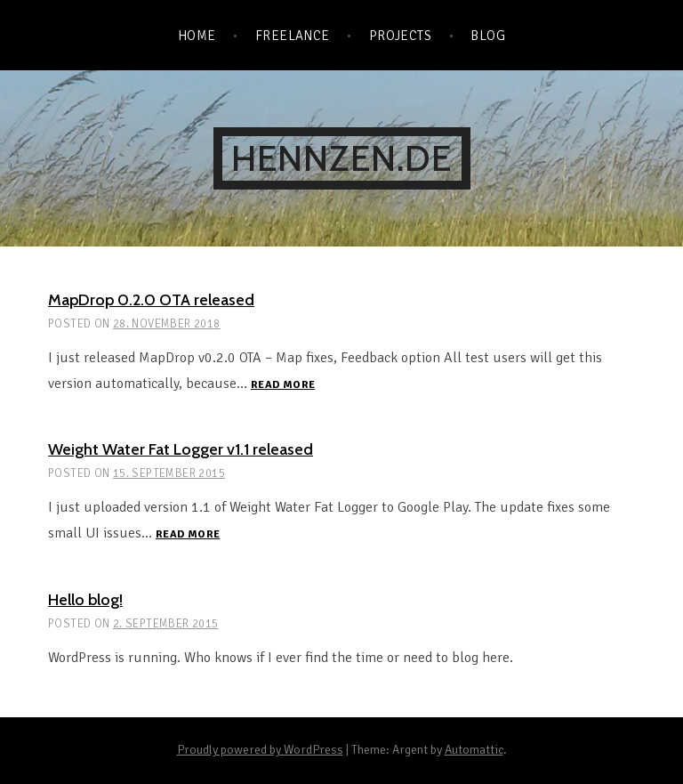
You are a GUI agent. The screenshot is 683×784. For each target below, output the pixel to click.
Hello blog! (85, 600)
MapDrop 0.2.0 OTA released (151, 300)
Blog (488, 36)
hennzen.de (342, 158)
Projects (401, 36)
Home (197, 36)
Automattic (474, 750)
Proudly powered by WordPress (260, 750)
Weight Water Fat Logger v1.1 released (181, 449)
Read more (283, 386)
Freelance (293, 36)
